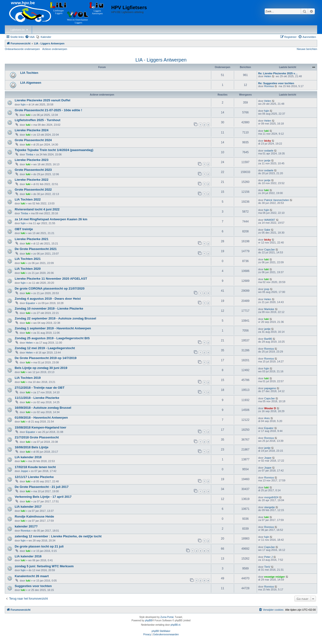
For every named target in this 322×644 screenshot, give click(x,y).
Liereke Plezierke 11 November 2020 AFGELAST (51, 279)
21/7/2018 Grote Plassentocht (37, 437)
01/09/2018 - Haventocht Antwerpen (41, 418)
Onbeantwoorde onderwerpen (22, 49)
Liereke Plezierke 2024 (32, 130)
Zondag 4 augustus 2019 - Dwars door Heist (48, 299)
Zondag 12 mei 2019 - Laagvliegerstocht (45, 348)
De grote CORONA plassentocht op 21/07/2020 (50, 288)
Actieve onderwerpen (55, 49)
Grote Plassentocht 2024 (33, 140)
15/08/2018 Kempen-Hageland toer (40, 427)
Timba (29, 154)
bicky (268, 141)
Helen (268, 76)
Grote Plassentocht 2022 (33, 190)
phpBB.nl (175, 625)
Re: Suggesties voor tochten (276, 83)
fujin (23, 104)
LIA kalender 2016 (28, 556)
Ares (267, 418)
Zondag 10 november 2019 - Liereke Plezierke (49, 308)
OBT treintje (24, 229)
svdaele (269, 151)
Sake (267, 230)
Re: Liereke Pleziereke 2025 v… (278, 73)
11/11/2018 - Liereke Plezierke (37, 398)
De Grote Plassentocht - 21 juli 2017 (42, 487)
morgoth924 (271, 497)
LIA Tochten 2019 (28, 378)
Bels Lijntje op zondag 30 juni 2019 (41, 368)
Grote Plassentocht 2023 (33, 170)
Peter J (268, 557)
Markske (269, 309)
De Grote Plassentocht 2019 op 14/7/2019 (46, 358)
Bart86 (268, 339)
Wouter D (270, 408)
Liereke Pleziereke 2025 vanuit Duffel (43, 100)
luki (28, 115)
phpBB (149, 620)
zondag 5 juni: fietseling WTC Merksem (44, 566)
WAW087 (270, 220)
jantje (267, 160)
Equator (30, 303)
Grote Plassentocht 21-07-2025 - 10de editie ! (48, 110)
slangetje (269, 507)
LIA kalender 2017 (28, 507)
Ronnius (269, 86)
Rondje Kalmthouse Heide (34, 516)
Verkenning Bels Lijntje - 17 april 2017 (43, 497)
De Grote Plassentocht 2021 (36, 249)
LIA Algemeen (31, 83)
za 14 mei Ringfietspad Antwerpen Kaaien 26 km (51, 219)
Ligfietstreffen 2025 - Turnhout (38, 120)
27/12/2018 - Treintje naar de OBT (40, 388)
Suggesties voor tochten (33, 586)
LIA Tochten (29, 73)
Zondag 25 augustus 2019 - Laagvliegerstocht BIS (52, 338)
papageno (270, 388)
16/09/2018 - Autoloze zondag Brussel (43, 408)
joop (267, 289)
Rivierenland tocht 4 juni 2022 (37, 209)
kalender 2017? (26, 526)
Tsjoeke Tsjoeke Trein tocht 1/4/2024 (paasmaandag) (54, 150)
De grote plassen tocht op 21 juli (39, 546)
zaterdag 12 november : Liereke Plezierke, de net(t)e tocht (58, 536)
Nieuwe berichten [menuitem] (307, 49)
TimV (267, 567)
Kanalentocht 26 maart (32, 576)
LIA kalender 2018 (28, 457)
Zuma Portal (167, 617)
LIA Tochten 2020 (28, 269)
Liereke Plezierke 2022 (32, 180)
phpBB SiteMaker (161, 631)
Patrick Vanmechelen (277, 200)
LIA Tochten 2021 (28, 259)
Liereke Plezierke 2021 (32, 239)
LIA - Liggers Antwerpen (161, 60)
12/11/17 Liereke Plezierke (34, 477)
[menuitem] (30, 37)
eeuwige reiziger (275, 577)
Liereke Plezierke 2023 (32, 160)
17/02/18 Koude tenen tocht (35, 467)
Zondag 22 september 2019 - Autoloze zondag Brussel (55, 318)
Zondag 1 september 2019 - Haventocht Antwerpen (53, 328)
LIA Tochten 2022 (28, 199)
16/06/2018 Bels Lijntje (32, 447)
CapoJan (269, 249)
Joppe (268, 458)
